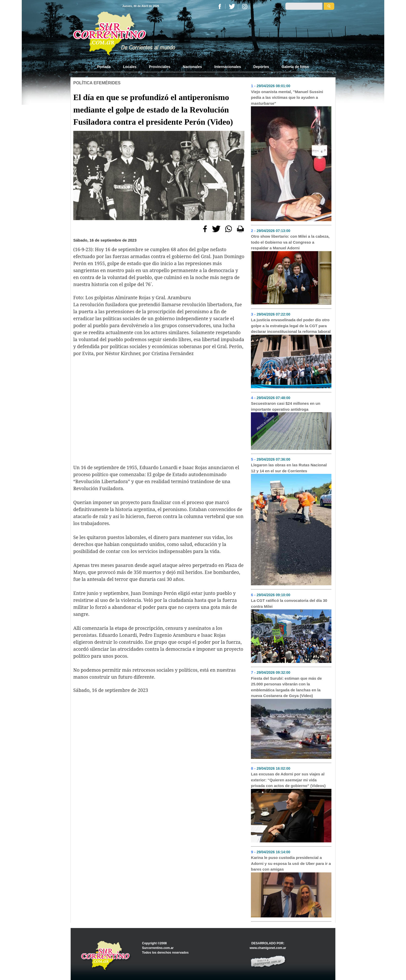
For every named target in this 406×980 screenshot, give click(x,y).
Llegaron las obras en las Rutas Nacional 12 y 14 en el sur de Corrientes (289, 468)
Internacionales (228, 67)
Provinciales (160, 67)
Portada (107, 66)
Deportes (261, 67)
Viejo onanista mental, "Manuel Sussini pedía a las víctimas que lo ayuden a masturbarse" (287, 98)
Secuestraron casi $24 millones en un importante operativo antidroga (286, 406)
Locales (130, 67)
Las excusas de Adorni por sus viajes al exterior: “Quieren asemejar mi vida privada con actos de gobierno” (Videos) (288, 780)
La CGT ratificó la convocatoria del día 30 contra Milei (289, 603)
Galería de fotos (295, 67)
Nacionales (192, 67)
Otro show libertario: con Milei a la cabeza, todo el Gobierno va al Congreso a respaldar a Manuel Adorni (290, 242)
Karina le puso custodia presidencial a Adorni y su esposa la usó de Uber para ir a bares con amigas (291, 863)
